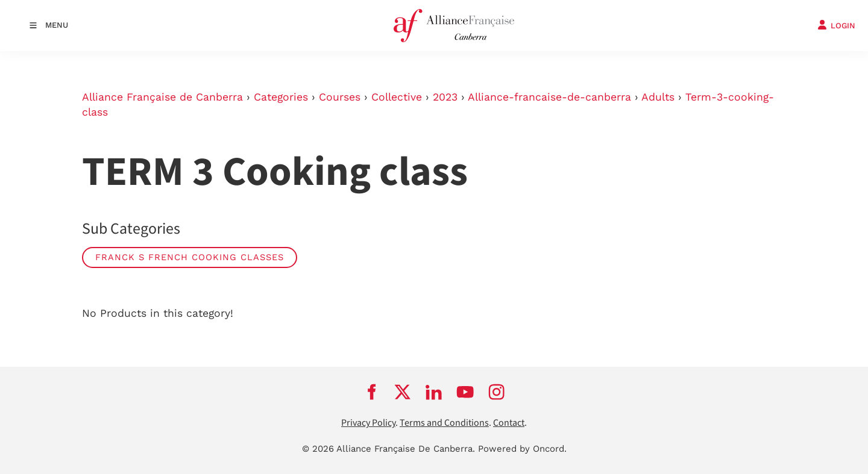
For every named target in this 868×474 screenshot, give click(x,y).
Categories (281, 97)
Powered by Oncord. (522, 449)
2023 (445, 97)
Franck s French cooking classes (190, 257)
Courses (340, 97)
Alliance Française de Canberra (162, 97)
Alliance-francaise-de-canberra (549, 97)
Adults (658, 97)
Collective (397, 97)
